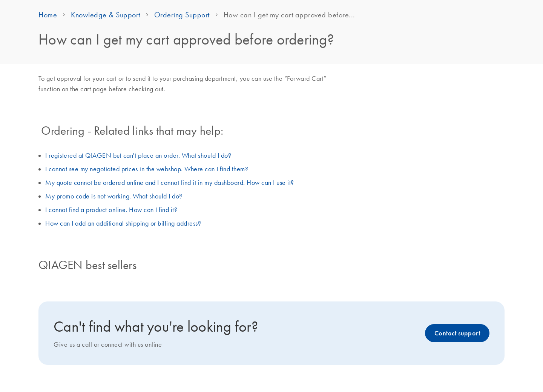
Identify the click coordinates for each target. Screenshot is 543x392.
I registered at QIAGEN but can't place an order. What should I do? (138, 155)
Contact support (457, 333)
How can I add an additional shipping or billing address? (123, 223)
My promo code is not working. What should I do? (114, 196)
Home (48, 15)
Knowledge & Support (106, 15)
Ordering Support (182, 15)
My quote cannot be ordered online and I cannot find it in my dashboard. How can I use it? (170, 183)
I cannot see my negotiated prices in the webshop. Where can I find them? (147, 169)
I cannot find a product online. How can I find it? (111, 210)
